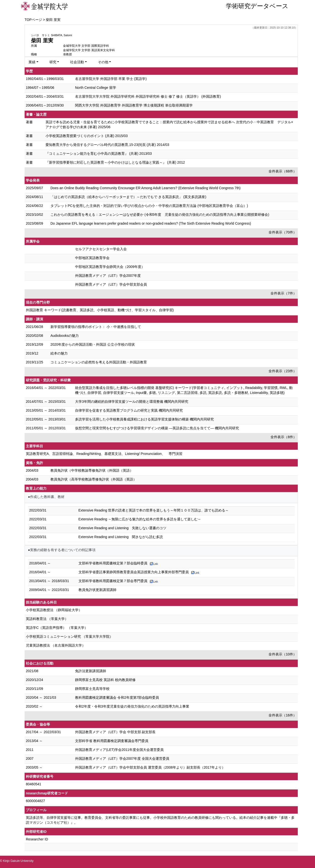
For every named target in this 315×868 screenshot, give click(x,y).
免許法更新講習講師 (91, 671)
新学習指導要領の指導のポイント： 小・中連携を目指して (96, 327)
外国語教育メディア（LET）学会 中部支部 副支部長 (115, 732)
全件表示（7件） (283, 293)
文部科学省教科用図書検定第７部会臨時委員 (113, 563)
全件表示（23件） (283, 371)
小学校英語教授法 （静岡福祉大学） (54, 610)
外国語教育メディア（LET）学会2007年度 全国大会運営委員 (122, 759)
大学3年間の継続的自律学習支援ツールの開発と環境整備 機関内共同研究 (132, 402)
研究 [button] (53, 62)
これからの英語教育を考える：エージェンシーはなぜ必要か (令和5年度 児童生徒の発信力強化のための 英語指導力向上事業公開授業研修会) (160, 215)
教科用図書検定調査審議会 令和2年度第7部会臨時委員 (117, 697)
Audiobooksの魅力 (65, 336)
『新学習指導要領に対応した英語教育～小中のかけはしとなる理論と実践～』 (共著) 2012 (115, 162)
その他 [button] (103, 62)
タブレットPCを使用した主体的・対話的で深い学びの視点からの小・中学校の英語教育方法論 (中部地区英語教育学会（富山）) (149, 206)
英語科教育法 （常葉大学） (47, 619)
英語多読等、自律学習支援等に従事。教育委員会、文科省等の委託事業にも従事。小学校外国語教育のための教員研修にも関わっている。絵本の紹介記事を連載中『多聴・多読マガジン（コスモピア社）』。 (160, 820)
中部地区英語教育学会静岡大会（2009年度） (110, 267)
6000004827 (35, 801)
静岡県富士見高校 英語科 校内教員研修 (105, 680)
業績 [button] (32, 62)
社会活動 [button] (77, 62)
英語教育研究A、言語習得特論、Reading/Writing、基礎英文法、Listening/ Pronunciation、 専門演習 (104, 454)
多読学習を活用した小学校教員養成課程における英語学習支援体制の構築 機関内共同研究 (144, 419)
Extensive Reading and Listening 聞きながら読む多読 (121, 537)
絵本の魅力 (59, 353)
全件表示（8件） (283, 437)
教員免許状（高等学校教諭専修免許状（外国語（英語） (94, 479)
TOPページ (33, 20)
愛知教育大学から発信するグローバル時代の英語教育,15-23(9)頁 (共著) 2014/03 (107, 145)
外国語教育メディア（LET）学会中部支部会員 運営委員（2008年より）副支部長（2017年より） (150, 767)
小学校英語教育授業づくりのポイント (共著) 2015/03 (87, 136)
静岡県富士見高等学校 (92, 689)
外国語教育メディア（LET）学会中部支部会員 (111, 284)
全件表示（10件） (283, 654)
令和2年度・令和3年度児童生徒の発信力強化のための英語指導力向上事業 (132, 706)
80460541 (33, 784)
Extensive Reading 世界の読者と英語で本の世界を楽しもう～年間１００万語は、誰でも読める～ (154, 510)
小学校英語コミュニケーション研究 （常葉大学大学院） (69, 636)
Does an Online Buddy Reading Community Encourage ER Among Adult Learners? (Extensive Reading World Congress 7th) (146, 188)
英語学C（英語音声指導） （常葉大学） (57, 628)
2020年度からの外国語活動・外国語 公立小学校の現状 (93, 344)
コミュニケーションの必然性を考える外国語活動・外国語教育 (99, 362)
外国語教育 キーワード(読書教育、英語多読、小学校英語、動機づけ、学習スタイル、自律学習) (100, 310)
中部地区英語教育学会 (92, 258)
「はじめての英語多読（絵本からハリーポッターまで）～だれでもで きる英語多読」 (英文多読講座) (128, 197)
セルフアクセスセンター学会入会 (101, 249)
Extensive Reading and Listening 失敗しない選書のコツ (123, 528)
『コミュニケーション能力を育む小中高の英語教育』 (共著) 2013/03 (99, 154)
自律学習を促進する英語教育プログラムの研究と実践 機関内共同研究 (129, 410)
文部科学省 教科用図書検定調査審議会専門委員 (112, 741)
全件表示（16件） (283, 715)
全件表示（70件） (283, 232)
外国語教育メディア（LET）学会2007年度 (108, 276)
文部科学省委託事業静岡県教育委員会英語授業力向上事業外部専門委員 (134, 572)
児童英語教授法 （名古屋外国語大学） (56, 645)
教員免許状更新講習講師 (97, 590)
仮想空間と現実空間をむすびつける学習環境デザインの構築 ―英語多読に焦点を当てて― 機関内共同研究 (157, 428)
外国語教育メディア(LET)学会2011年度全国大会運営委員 (119, 750)
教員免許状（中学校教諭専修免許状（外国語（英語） (92, 470)
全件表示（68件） (283, 171)
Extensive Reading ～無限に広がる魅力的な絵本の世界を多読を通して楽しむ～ (140, 519)
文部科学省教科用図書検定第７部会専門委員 (113, 581)
